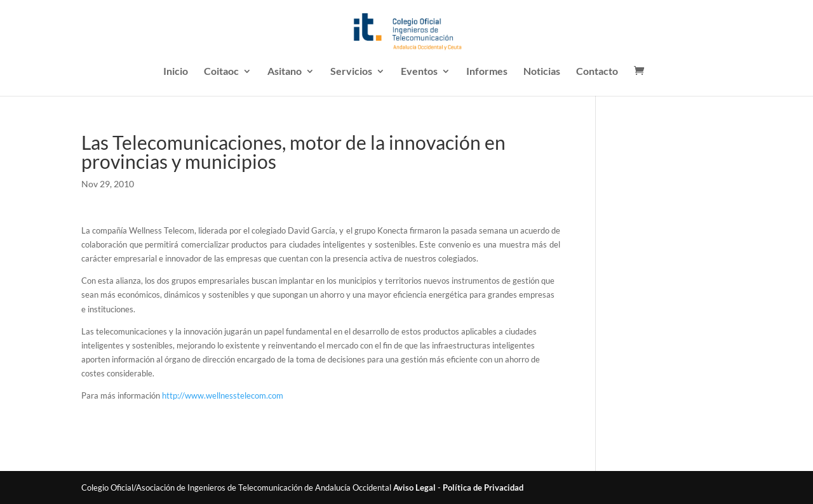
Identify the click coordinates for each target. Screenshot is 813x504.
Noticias (542, 72)
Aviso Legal (414, 487)
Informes (487, 72)
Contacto (597, 72)
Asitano (285, 72)
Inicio (176, 72)
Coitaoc (221, 72)
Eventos (419, 72)
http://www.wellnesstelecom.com (223, 395)
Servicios (351, 72)
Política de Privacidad (483, 487)
